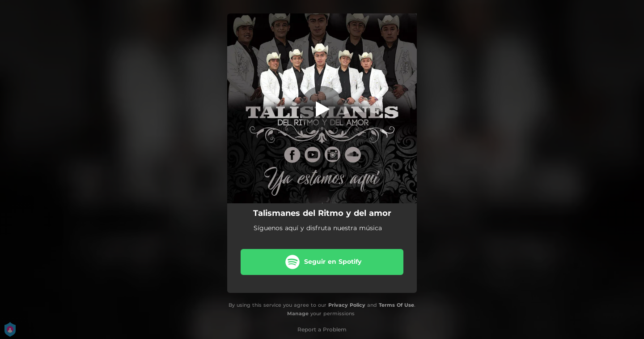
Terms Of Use (396, 305)
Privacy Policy (347, 305)
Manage (298, 313)
